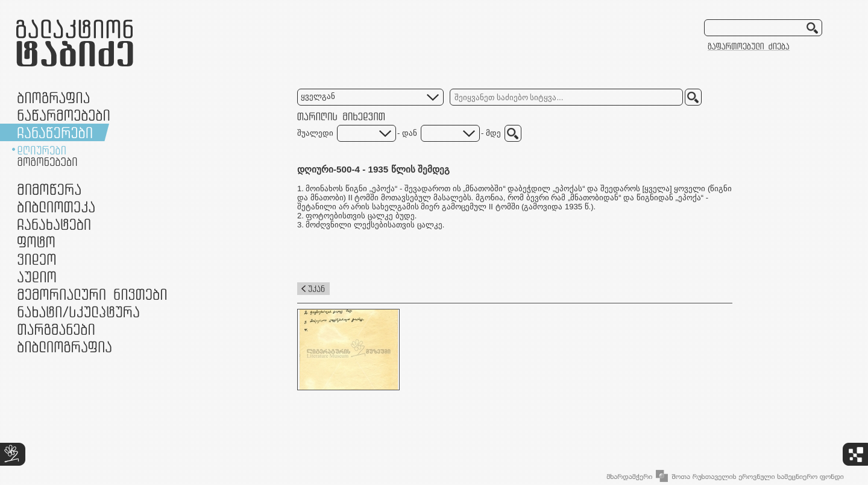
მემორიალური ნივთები (92, 294)
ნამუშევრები (78, 312)
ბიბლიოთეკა (56, 207)
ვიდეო (36, 259)
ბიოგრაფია (53, 97)
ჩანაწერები (55, 132)
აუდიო (37, 277)
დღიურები (42, 150)
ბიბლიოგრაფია (64, 347)
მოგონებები (47, 162)
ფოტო (36, 242)
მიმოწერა (49, 189)
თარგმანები (56, 329)
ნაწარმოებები (64, 115)
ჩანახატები (54, 224)
